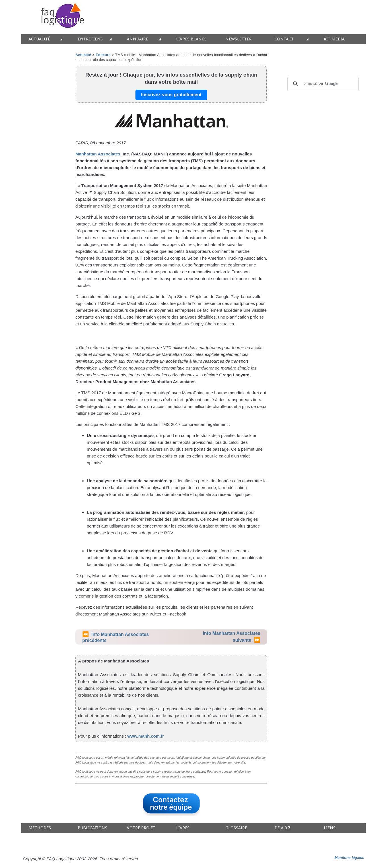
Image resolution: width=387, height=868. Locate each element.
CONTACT (284, 39)
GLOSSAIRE (236, 828)
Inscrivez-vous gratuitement (171, 95)
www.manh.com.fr (146, 736)
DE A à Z (283, 828)
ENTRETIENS (90, 39)
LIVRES (183, 828)
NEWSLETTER (238, 39)
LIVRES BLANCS (191, 39)
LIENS (330, 828)
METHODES (40, 828)
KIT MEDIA (334, 39)
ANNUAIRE (137, 39)
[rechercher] (322, 84)
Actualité (83, 55)
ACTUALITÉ (39, 39)
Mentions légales (349, 858)
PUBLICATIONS (92, 828)
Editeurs (103, 55)
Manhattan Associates (98, 154)
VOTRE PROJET (141, 828)
